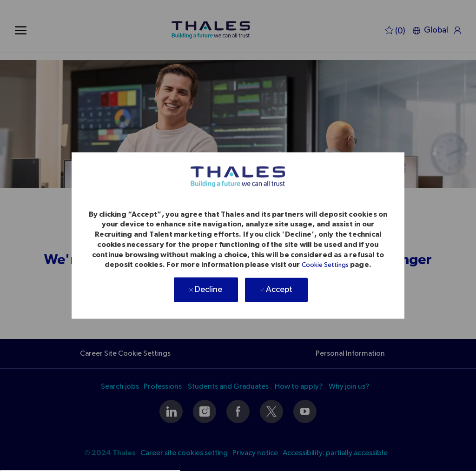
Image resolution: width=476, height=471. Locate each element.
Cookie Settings (325, 265)
